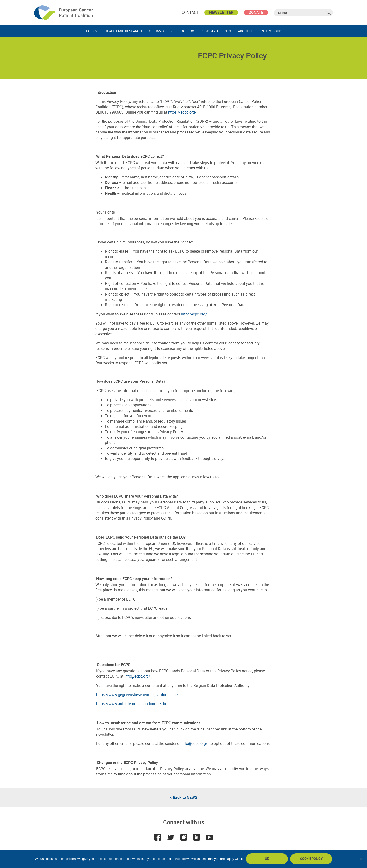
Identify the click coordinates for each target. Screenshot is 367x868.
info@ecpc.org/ (194, 314)
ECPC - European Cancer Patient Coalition (64, 13)
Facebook (158, 837)
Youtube (209, 837)
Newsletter (221, 12)
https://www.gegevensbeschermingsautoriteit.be (137, 695)
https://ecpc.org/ (182, 112)
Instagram (184, 837)
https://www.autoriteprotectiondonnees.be (132, 704)
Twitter (171, 837)
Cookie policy (311, 859)
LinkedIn (197, 837)
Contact (190, 12)
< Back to (184, 797)
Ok (267, 859)
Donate (256, 12)
